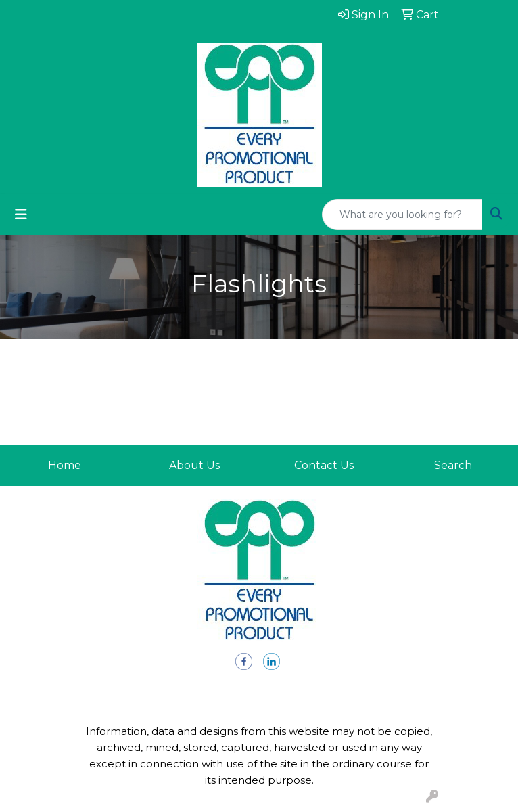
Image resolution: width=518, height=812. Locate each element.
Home (65, 465)
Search (453, 465)
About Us (194, 465)
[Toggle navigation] (21, 215)
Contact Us (324, 465)
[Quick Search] (402, 215)
